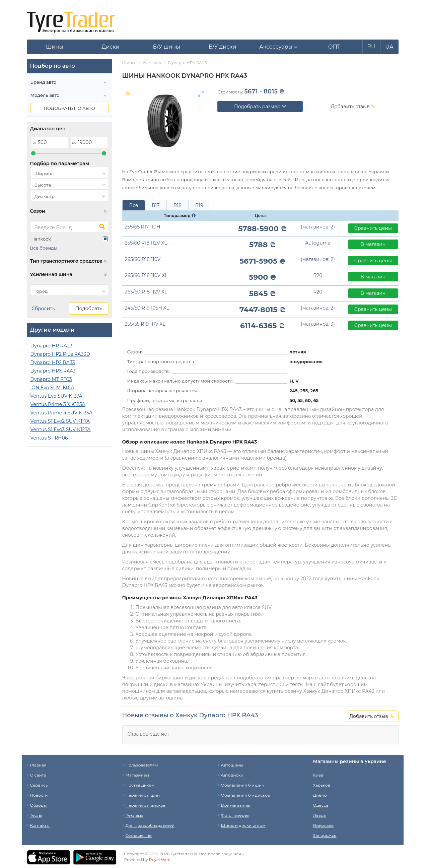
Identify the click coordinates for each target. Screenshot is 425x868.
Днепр (320, 795)
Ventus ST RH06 (49, 438)
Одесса (321, 805)
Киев (318, 775)
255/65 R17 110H (143, 227)
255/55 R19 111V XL (145, 324)
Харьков (322, 785)
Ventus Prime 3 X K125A (58, 404)
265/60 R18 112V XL (146, 292)
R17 (156, 205)
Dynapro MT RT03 (51, 379)
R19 (199, 205)
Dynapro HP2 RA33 (53, 362)
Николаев (324, 825)
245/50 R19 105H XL (147, 308)
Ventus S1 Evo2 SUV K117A (60, 421)
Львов (320, 815)
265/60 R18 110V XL (146, 275)
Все (134, 205)
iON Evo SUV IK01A (52, 388)
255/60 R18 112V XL (146, 243)
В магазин (373, 244)
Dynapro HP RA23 (51, 346)
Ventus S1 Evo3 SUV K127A (61, 429)
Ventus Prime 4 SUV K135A (62, 413)
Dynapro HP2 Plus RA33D (60, 354)
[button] (278, 47)
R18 (178, 205)
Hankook (41, 239)
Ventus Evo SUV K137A (56, 396)
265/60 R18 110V (143, 259)
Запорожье (325, 835)
